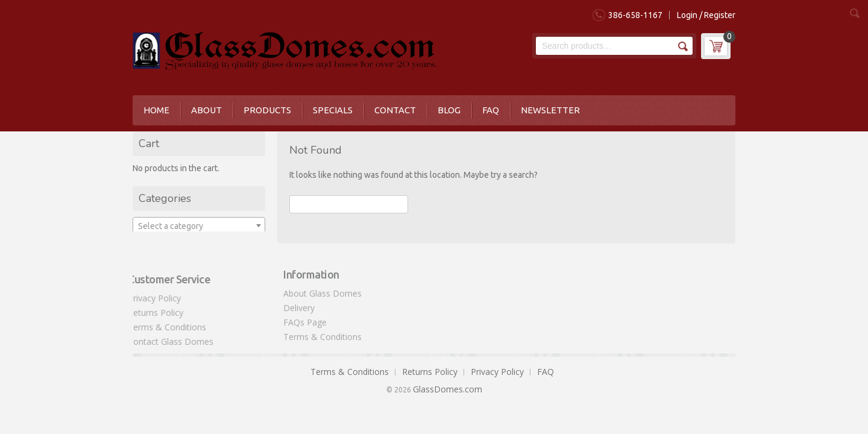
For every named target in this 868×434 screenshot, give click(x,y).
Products (267, 110)
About (206, 110)
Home (156, 110)
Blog (449, 110)
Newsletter (550, 110)
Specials (333, 110)
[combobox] (199, 225)
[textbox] (199, 226)
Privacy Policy (151, 298)
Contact (395, 110)
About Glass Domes (322, 290)
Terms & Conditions (163, 327)
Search (682, 46)
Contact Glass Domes (167, 341)
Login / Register (706, 15)
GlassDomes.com (448, 389)
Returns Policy (152, 313)
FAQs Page (305, 319)
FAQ (491, 110)
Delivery (299, 304)
